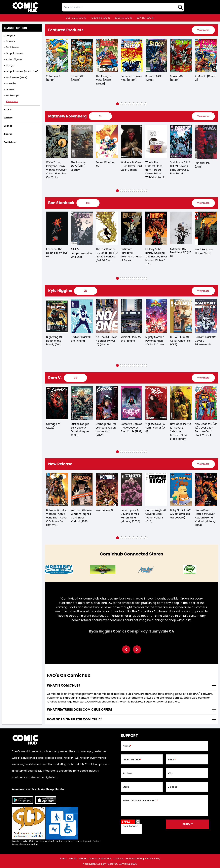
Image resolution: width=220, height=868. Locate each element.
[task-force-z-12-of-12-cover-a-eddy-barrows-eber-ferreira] (181, 141)
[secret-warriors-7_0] (107, 141)
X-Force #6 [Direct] (53, 78)
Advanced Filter (134, 859)
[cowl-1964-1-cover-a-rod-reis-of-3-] (181, 316)
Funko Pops (12, 95)
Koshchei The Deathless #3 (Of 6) (180, 252)
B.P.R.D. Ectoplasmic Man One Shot (81, 253)
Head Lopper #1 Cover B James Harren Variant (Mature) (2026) (130, 516)
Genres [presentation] (8, 134)
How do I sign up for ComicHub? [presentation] (75, 719)
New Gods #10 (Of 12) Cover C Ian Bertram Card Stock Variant (206, 430)
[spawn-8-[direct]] (181, 55)
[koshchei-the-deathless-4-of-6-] (57, 228)
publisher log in (100, 18)
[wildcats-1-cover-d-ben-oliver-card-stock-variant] (132, 141)
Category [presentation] (9, 35)
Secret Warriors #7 (105, 164)
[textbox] (123, 7)
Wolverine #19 (104, 510)
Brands (83, 859)
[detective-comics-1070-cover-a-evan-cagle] (132, 403)
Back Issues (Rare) (17, 77)
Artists (63, 859)
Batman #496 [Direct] (154, 78)
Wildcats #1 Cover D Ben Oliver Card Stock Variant (132, 166)
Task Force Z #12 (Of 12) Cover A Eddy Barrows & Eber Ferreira (180, 168)
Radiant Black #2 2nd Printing (131, 339)
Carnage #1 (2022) (53, 426)
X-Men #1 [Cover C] (205, 78)
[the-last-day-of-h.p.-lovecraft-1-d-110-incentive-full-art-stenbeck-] (107, 228)
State (126, 787)
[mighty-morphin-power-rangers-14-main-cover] (156, 316)
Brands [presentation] (8, 126)
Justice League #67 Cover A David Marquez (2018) (80, 430)
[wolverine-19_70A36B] (107, 489)
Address (128, 773)
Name (127, 746)
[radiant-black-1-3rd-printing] (82, 316)
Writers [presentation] (8, 118)
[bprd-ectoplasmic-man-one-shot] (82, 228)
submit (188, 824)
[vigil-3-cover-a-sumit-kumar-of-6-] (156, 403)
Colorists (118, 859)
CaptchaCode (131, 826)
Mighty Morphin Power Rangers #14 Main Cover (155, 341)
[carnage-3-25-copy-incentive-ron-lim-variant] (107, 403)
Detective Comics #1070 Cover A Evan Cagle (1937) (131, 428)
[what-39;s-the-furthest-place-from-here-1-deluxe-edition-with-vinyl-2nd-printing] (156, 141)
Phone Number (132, 760)
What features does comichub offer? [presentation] (80, 710)
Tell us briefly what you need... (140, 801)
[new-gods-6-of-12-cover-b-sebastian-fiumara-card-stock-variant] (181, 403)
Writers (73, 859)
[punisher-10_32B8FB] (206, 142)
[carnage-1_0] (57, 403)
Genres (93, 859)
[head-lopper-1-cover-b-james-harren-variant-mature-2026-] (132, 489)
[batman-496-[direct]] (156, 55)
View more (12, 101)
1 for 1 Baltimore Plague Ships (204, 251)
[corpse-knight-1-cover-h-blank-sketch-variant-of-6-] (156, 489)
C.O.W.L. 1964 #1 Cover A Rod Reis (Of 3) (180, 341)
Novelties (11, 83)
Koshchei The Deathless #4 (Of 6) (57, 253)
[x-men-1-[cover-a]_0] (206, 55)
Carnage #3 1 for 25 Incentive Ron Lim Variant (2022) (106, 430)
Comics (10, 41)
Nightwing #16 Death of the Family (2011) (55, 341)
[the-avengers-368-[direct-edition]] (107, 55)
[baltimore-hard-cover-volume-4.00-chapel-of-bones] (132, 228)
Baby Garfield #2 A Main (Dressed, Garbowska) (180, 514)
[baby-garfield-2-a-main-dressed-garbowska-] (181, 489)
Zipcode (173, 787)
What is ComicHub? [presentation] (64, 685)
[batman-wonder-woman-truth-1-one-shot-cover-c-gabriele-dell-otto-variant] (57, 489)
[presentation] (203, 30)
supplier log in (145, 18)
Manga (10, 65)
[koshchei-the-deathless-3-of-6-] (181, 228)
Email (172, 760)
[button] (117, 104)
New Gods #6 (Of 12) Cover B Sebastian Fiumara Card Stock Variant (181, 431)
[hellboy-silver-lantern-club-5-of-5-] (156, 228)
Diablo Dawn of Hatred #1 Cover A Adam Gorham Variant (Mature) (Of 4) (205, 518)
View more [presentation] (203, 30)
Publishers (105, 859)
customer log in (76, 18)
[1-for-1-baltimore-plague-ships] (206, 228)
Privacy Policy (152, 859)
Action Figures (14, 59)
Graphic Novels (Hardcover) (22, 71)
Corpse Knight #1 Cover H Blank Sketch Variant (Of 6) (156, 516)
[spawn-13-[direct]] (82, 55)
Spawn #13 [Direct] (78, 78)
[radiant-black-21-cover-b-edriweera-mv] (206, 316)
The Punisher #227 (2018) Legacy (79, 166)
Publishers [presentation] (10, 142)
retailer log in (123, 18)
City (170, 773)
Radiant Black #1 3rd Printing (81, 339)
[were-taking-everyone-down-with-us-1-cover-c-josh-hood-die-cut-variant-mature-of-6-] (57, 141)
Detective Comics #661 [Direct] (131, 78)
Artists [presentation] (8, 110)
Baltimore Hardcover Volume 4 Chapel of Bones (131, 255)
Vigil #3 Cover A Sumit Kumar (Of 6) (155, 428)
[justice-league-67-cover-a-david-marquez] (82, 403)
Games (10, 89)
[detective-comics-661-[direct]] (132, 55)
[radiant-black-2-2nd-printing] (132, 316)
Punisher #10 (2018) (203, 165)
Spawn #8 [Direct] (176, 78)
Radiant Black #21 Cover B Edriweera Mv (206, 341)
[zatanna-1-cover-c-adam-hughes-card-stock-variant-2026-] (82, 489)
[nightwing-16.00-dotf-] (57, 316)
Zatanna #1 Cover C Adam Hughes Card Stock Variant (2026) (82, 516)
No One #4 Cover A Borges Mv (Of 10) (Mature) (106, 341)
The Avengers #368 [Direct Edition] (104, 80)
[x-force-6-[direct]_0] (57, 55)
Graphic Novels (15, 53)
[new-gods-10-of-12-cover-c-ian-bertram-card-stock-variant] (206, 403)
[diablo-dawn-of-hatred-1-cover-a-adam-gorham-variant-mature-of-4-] (206, 489)
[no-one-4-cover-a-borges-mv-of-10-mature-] (107, 316)
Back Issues (13, 47)
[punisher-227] (82, 141)
